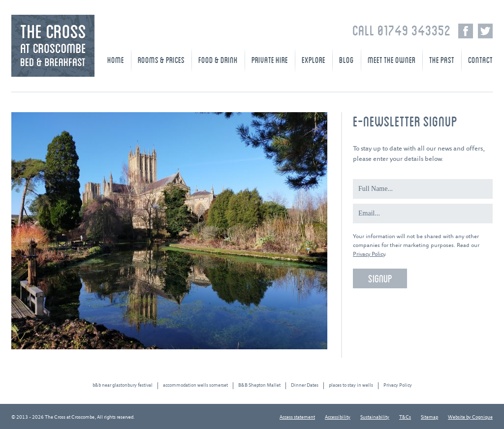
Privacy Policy (369, 254)
